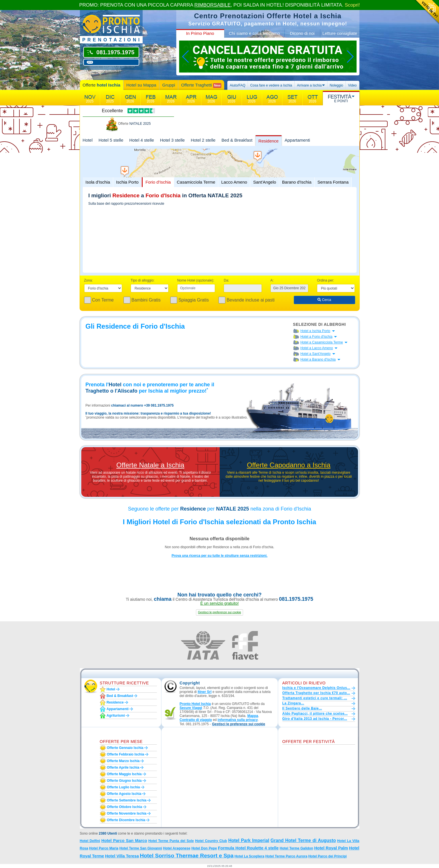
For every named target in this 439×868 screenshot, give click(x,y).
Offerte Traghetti (201, 85)
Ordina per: (325, 280)
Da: (226, 280)
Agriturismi (116, 716)
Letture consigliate (340, 33)
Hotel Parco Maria (104, 848)
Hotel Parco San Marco (124, 841)
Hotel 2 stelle (203, 140)
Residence (269, 141)
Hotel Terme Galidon (296, 848)
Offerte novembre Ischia (127, 813)
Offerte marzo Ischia (123, 761)
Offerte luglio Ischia (124, 787)
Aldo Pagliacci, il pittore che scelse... (315, 714)
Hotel (88, 140)
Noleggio (336, 85)
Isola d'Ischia (98, 182)
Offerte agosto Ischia (124, 794)
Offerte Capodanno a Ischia (289, 465)
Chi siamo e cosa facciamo (254, 33)
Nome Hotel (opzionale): (196, 280)
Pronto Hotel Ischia (195, 704)
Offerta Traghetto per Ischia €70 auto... (316, 693)
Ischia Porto (127, 182)
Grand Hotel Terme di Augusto (303, 840)
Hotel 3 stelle (172, 140)
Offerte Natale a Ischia (150, 465)
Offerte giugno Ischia (124, 781)
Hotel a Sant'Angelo (315, 354)
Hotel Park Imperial (249, 840)
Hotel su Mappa (141, 85)
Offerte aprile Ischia (123, 767)
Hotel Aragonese (177, 848)
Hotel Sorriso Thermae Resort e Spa (187, 856)
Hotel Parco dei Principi (328, 856)
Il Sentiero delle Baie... (302, 708)
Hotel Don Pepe (204, 848)
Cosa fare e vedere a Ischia (271, 85)
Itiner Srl (205, 692)
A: (272, 280)
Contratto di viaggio (196, 720)
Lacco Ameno (234, 182)
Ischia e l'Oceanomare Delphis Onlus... (316, 688)
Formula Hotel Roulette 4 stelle (248, 848)
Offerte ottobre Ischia (125, 807)
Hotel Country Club (211, 841)
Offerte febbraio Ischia (126, 754)
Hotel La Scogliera (249, 856)
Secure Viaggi (191, 708)
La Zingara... (293, 703)
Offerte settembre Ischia (127, 800)
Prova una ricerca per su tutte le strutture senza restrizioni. (219, 556)
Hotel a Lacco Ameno (317, 348)
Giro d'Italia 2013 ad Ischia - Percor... (315, 719)
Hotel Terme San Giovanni (141, 848)
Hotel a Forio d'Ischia (316, 337)
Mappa (253, 716)
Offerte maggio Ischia (124, 774)
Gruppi (169, 85)
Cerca (324, 300)
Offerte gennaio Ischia (125, 748)
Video (352, 85)
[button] (219, 612)
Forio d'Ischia (158, 182)
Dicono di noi (302, 33)
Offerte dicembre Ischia (126, 820)
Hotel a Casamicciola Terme (322, 342)
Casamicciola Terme (196, 182)
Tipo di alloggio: (143, 280)
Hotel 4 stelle (142, 140)
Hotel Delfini (90, 841)
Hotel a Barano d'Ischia (318, 359)
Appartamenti (297, 140)
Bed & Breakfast (237, 140)
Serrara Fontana (333, 182)
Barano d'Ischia (297, 182)
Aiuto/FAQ (237, 85)
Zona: (89, 280)
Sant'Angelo (264, 182)
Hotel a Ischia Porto (315, 331)
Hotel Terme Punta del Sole (171, 841)
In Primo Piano (200, 33)
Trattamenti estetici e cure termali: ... (315, 698)
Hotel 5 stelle (111, 140)
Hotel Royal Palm (331, 848)
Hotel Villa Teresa (122, 856)
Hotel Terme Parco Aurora (286, 856)
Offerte (102, 85)
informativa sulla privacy (238, 720)
